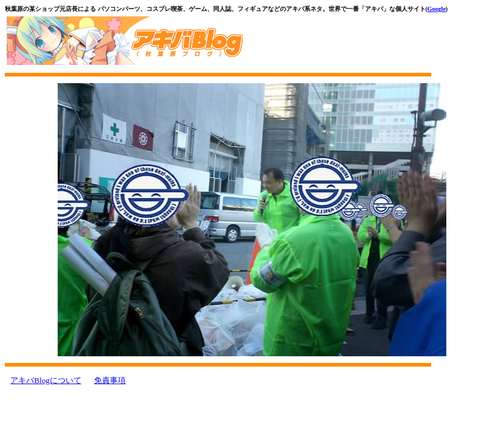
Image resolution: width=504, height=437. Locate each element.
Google (437, 9)
